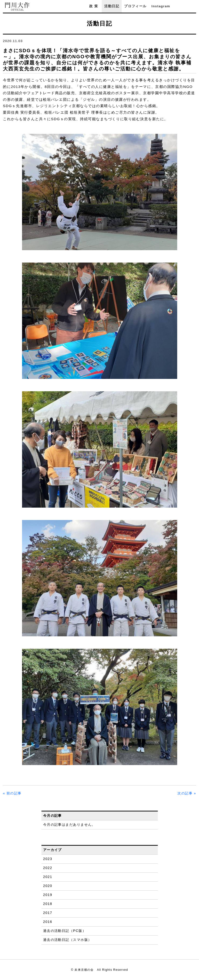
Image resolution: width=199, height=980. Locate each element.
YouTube (194, 6)
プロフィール (135, 6)
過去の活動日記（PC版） (65, 931)
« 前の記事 (12, 793)
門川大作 (17, 7)
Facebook (180, 6)
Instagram (161, 6)
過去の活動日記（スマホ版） (68, 940)
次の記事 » (187, 793)
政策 (94, 6)
